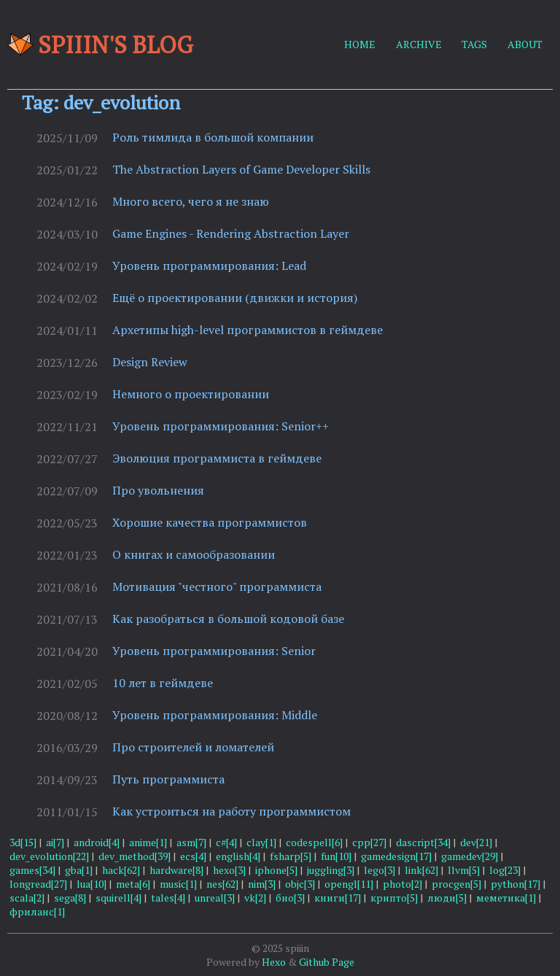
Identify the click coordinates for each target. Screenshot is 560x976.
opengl (349, 884)
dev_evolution (49, 856)
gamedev (470, 856)
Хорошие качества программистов (210, 522)
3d (23, 842)
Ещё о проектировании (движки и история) (235, 298)
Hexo (274, 962)
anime (148, 842)
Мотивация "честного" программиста (217, 586)
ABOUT (525, 44)
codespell (314, 842)
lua (92, 884)
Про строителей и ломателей (193, 747)
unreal (215, 898)
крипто (394, 898)
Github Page (327, 962)
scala (27, 898)
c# (226, 842)
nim (262, 884)
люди (447, 898)
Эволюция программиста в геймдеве (217, 458)
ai (55, 842)
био (290, 898)
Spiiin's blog (100, 44)
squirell (118, 898)
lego (380, 870)
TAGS (474, 44)
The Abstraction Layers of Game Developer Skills (241, 169)
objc (300, 884)
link (421, 870)
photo (402, 884)
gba (79, 870)
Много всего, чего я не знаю (191, 201)
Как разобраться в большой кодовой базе (228, 619)
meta (133, 884)
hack (121, 870)
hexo (229, 870)
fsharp (291, 856)
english (238, 856)
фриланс (37, 911)
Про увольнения (158, 490)
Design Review (150, 362)
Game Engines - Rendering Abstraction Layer (231, 233)
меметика (506, 898)
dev (476, 842)
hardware (176, 870)
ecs (193, 856)
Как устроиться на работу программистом (232, 811)
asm (191, 842)
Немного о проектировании (191, 394)
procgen (456, 884)
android (97, 842)
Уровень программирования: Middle (215, 715)
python (516, 884)
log (505, 870)
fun (336, 856)
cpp (369, 842)
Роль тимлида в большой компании (213, 137)
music (178, 884)
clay (261, 842)
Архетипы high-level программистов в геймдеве (248, 330)
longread (38, 884)
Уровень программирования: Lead (209, 266)
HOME (360, 44)
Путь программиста (168, 779)
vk (255, 898)
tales (168, 898)
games (32, 870)
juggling (331, 870)
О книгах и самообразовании (194, 554)
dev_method (135, 856)
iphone (276, 870)
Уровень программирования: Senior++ (221, 426)
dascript (423, 842)
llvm (464, 870)
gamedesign (396, 856)
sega (70, 898)
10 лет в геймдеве (163, 683)
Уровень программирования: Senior (214, 651)
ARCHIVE (419, 44)
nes (222, 884)
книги (338, 898)
